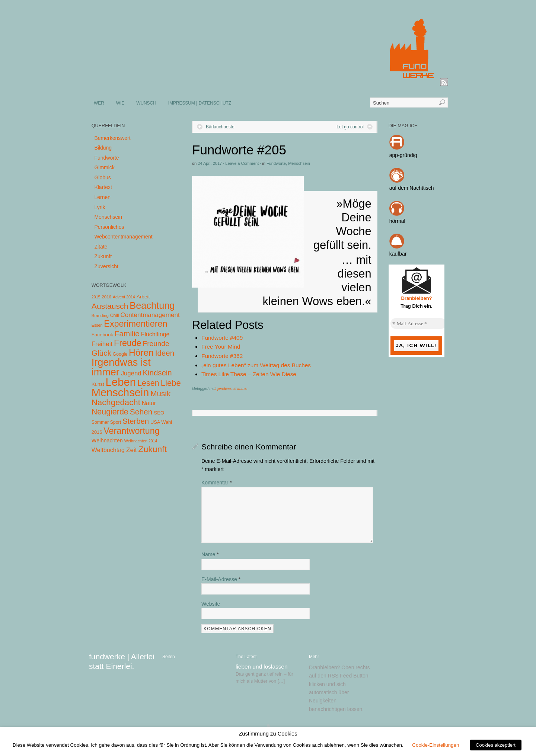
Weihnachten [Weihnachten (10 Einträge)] (107, 441)
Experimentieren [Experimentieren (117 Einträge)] (135, 324)
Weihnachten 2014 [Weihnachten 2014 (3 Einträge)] (141, 441)
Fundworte (276, 163)
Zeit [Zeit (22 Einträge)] (132, 450)
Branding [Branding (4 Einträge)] (100, 315)
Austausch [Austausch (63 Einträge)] (110, 306)
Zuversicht (106, 266)
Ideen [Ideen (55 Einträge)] (165, 353)
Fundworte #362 (222, 356)
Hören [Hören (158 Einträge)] (141, 353)
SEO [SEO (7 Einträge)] (159, 413)
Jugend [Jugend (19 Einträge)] (131, 373)
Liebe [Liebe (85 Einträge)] (171, 383)
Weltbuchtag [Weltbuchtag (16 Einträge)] (108, 450)
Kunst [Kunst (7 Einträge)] (98, 384)
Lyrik (100, 207)
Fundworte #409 (222, 338)
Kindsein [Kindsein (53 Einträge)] (157, 373)
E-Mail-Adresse (221, 579)
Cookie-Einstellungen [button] (435, 745)
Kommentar (217, 483)
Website (211, 604)
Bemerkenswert (112, 138)
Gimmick (104, 167)
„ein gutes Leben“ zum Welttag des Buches (256, 365)
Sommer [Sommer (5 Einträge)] (100, 422)
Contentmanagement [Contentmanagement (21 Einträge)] (150, 315)
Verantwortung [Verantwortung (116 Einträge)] (132, 431)
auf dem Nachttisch (412, 188)
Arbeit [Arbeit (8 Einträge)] (143, 297)
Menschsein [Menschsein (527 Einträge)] (120, 393)
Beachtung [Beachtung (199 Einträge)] (152, 305)
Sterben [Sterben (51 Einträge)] (136, 421)
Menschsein (299, 163)
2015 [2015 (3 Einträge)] (96, 297)
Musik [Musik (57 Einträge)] (160, 393)
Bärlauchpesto (220, 127)
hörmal (397, 221)
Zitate (101, 247)
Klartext (103, 187)
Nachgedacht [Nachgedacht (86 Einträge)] (116, 402)
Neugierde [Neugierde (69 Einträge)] (110, 412)
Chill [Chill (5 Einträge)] (115, 315)
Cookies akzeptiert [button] (496, 745)
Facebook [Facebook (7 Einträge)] (102, 335)
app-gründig (403, 155)
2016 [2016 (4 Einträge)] (106, 297)
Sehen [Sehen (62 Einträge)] (141, 412)
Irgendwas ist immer (231, 389)
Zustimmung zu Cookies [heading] (268, 734)
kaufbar (398, 254)
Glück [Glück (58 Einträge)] (101, 353)
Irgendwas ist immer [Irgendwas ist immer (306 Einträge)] (121, 367)
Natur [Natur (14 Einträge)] (149, 403)
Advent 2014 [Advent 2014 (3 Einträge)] (124, 297)
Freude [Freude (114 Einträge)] (128, 343)
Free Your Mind (221, 347)
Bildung (103, 148)
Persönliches (109, 227)
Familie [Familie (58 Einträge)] (127, 334)
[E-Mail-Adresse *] (418, 324)
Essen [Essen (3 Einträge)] (97, 325)
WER (99, 103)
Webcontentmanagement (123, 237)
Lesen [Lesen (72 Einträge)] (148, 383)
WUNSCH (146, 103)
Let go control (350, 127)
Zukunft (103, 256)
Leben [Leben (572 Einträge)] (121, 382)
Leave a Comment (242, 163)
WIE (120, 103)
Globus (102, 177)
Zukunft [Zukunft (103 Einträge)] (153, 449)
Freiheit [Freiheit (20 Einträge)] (102, 344)
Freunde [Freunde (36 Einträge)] (156, 344)
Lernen (102, 197)
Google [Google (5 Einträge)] (120, 354)
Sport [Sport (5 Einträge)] (116, 422)
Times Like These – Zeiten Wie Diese (249, 374)
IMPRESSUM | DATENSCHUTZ (200, 103)
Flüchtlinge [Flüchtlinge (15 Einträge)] (155, 334)
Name (210, 554)
